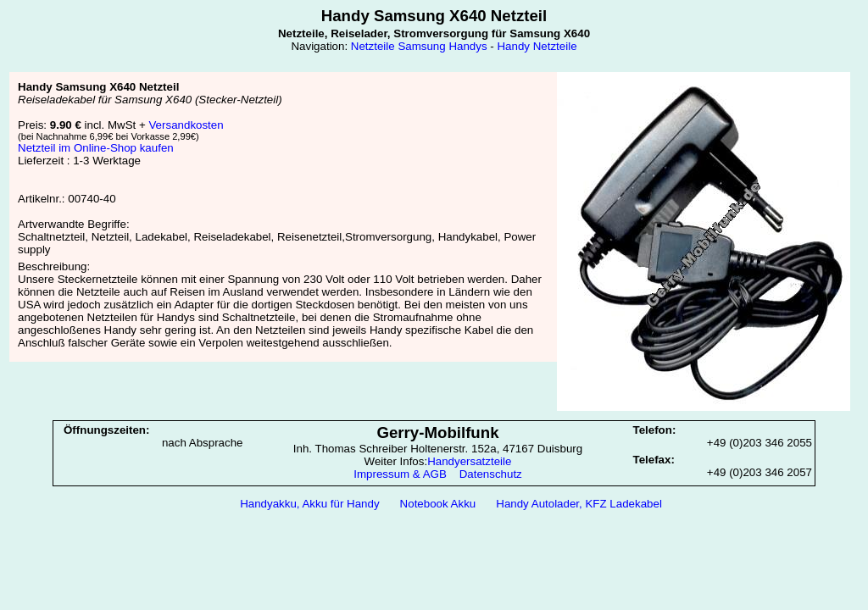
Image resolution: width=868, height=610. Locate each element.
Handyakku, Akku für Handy (309, 504)
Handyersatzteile (469, 461)
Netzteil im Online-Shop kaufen (96, 148)
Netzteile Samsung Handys (419, 46)
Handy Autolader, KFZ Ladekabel (579, 504)
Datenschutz (491, 474)
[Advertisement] (434, 560)
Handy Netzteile (537, 46)
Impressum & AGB (400, 474)
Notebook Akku (438, 504)
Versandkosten (186, 125)
